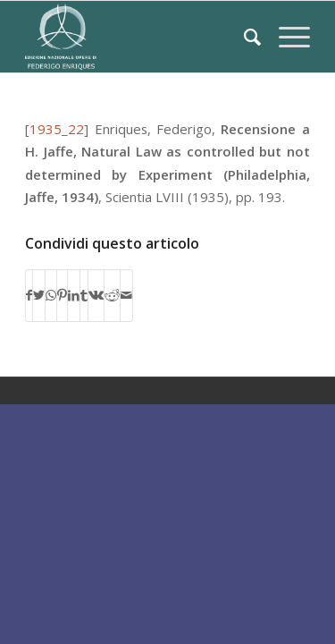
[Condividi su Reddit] (112, 295)
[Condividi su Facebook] (29, 295)
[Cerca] (243, 37)
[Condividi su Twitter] (39, 295)
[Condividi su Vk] (96, 295)
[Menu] (285, 37)
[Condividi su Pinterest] (62, 295)
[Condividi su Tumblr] (84, 295)
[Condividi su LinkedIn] (74, 295)
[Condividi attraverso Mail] (126, 295)
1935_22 (57, 129)
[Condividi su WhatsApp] (51, 295)
